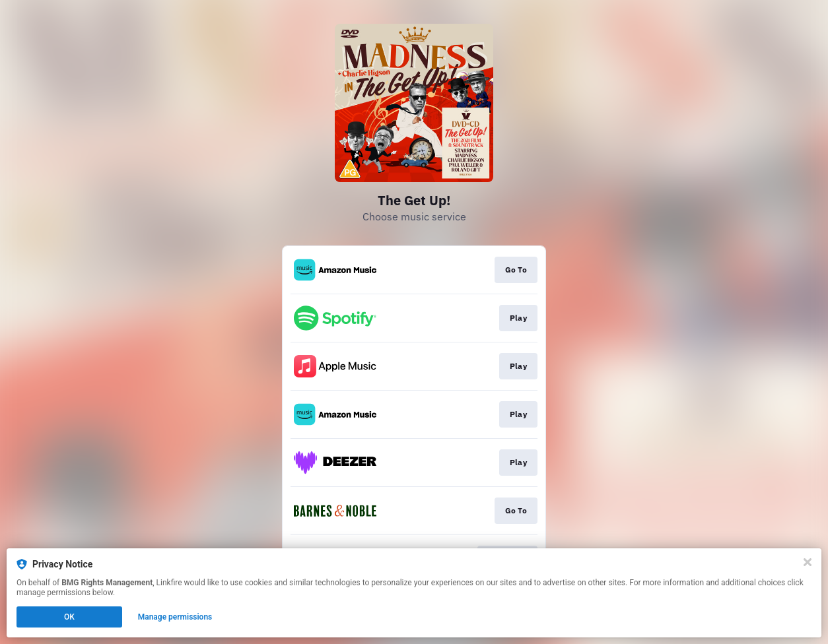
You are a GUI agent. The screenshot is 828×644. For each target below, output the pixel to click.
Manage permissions (175, 617)
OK (69, 617)
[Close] (808, 562)
